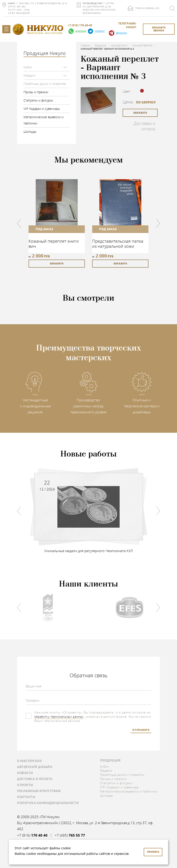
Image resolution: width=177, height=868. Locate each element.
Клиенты (25, 785)
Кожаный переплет (142, 46)
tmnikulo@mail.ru (147, 8)
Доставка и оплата (145, 126)
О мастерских (29, 761)
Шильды (30, 132)
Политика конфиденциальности (48, 803)
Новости (25, 773)
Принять (153, 852)
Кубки (28, 67)
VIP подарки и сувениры (42, 109)
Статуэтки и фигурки (38, 100)
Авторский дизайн (35, 767)
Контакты (26, 797)
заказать (140, 113)
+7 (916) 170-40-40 (80, 25)
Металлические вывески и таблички (43, 120)
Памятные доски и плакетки (44, 84)
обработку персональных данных (61, 717)
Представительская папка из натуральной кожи (118, 244)
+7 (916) (32, 835)
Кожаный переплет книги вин (54, 244)
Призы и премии (36, 92)
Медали (29, 75)
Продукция (100, 46)
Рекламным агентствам (39, 791)
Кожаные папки (119, 46)
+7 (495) (70, 835)
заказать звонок (159, 29)
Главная (85, 46)
